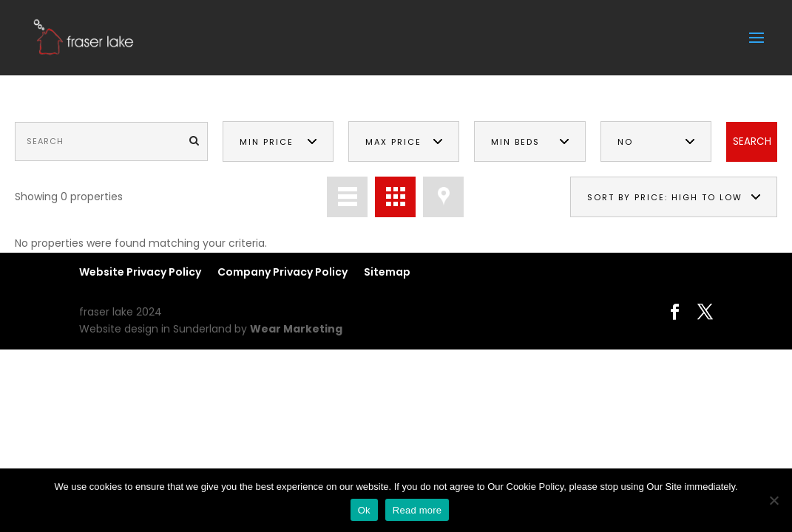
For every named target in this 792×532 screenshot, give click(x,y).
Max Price (393, 142)
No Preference (650, 149)
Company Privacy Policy (282, 272)
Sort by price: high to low (665, 197)
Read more (417, 510)
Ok (364, 510)
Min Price (267, 142)
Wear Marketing (296, 329)
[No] (774, 500)
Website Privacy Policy (140, 272)
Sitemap (387, 272)
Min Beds (515, 142)
